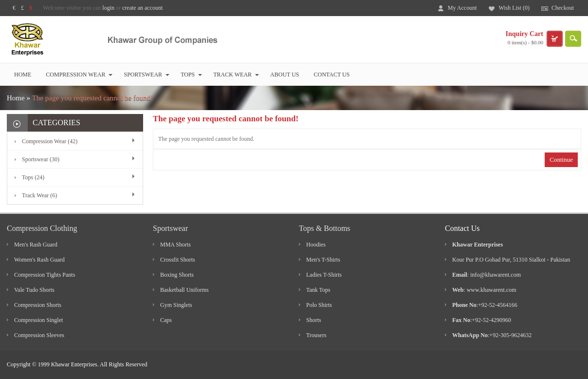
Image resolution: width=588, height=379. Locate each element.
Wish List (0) (514, 8)
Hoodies (316, 245)
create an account (142, 8)
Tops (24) (33, 177)
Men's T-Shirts (323, 260)
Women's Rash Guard (39, 260)
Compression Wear (79, 75)
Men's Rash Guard (36, 245)
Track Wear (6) (39, 195)
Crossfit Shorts (178, 260)
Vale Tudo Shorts (34, 290)
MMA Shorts (175, 245)
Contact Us (332, 75)
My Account (462, 8)
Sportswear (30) (41, 159)
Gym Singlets (176, 305)
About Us (285, 75)
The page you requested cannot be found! (92, 98)
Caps (166, 320)
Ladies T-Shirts (324, 275)
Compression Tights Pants (45, 275)
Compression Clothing (42, 228)
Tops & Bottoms (325, 228)
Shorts (314, 320)
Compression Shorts (38, 305)
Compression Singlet (38, 320)
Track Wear (236, 75)
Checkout (563, 8)
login (108, 8)
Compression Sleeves (39, 335)
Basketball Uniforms (184, 290)
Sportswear (147, 75)
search (573, 39)
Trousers (316, 335)
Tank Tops (318, 290)
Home (23, 75)
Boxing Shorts (177, 275)
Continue (561, 160)
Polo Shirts (319, 305)
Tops (191, 75)
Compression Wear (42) (50, 141)
